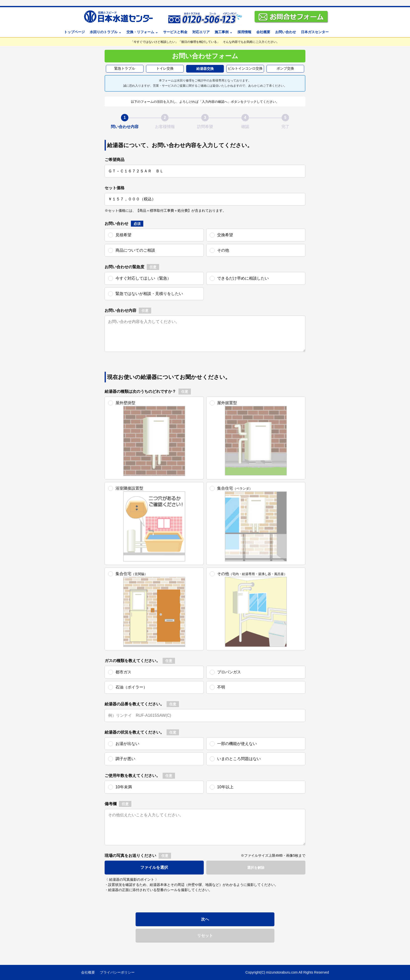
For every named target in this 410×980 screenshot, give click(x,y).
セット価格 (115, 188)
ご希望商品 (115, 160)
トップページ (74, 32)
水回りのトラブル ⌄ (106, 32)
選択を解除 (256, 868)
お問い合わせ (286, 32)
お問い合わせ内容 (120, 310)
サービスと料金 (175, 32)
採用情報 (244, 32)
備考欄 (111, 804)
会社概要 (263, 32)
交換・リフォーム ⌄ (142, 32)
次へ (205, 919)
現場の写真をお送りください (130, 856)
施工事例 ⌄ (224, 32)
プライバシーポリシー (117, 972)
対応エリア (201, 32)
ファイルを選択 (154, 867)
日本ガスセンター (315, 32)
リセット (205, 936)
